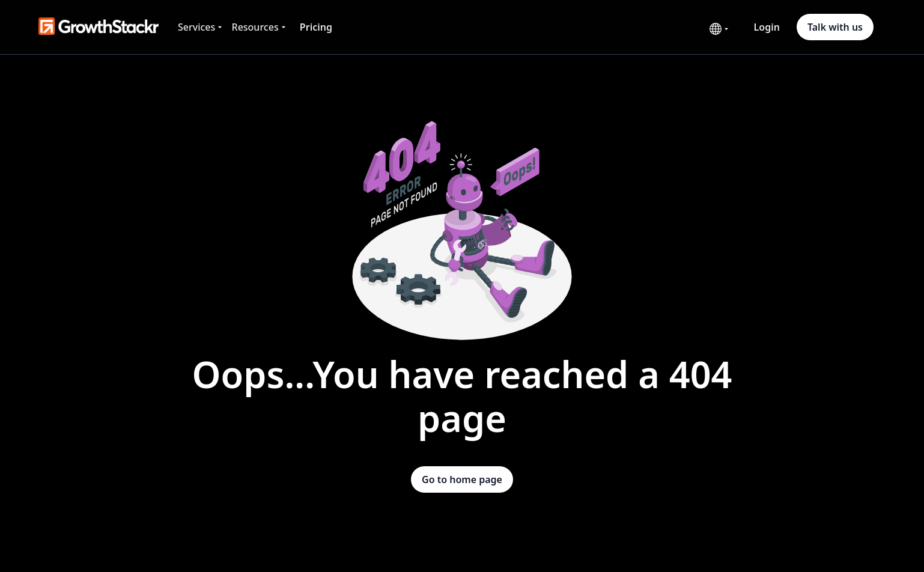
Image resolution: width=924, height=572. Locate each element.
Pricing (316, 27)
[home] (99, 27)
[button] (201, 27)
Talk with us (835, 27)
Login (767, 27)
